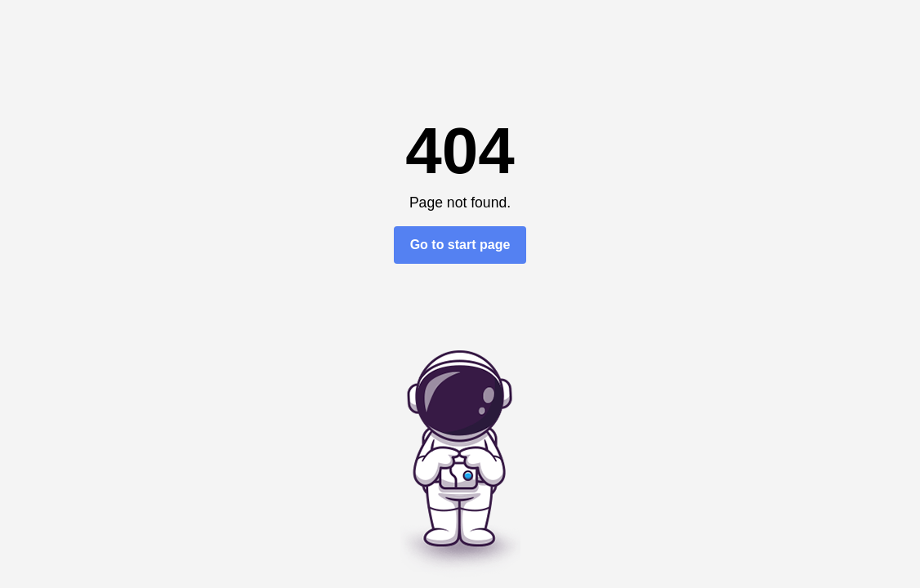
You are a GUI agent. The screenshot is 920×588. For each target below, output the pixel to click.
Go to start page (460, 245)
